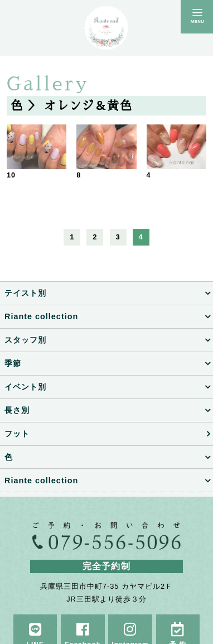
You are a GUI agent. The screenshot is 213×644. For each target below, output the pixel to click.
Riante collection (41, 316)
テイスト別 (25, 293)
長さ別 (17, 410)
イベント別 (25, 387)
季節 (13, 363)
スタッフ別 (25, 340)
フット (17, 434)
